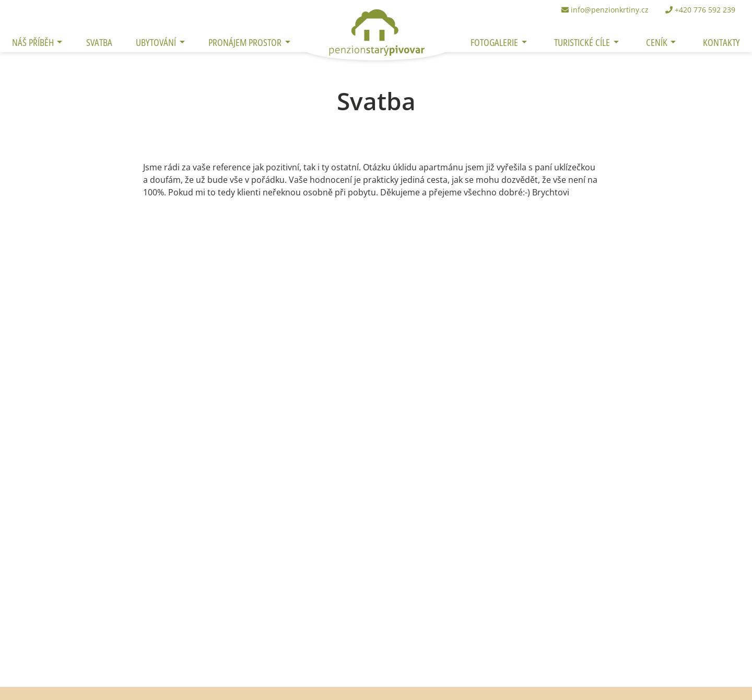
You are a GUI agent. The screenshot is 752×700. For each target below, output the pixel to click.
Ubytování (157, 42)
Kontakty (721, 42)
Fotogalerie (495, 42)
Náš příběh (34, 42)
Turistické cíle (583, 42)
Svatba (99, 42)
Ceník (658, 42)
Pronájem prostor (246, 42)
